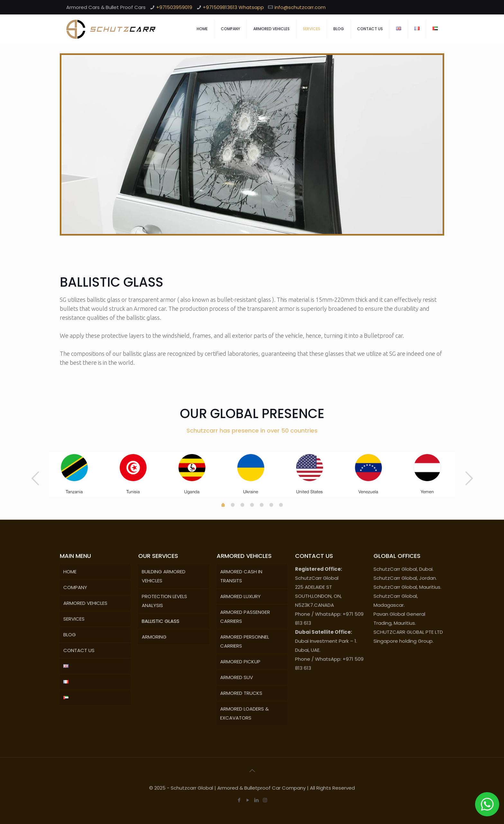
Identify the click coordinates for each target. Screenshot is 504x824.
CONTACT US (79, 650)
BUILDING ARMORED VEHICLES (164, 576)
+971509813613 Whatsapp (233, 7)
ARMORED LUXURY (240, 596)
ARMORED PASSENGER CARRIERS (245, 617)
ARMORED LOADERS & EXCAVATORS (244, 713)
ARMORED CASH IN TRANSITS (241, 576)
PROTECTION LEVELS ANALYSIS (164, 601)
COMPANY (75, 587)
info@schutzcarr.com (300, 7)
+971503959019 (174, 7)
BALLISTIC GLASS (161, 621)
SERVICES (74, 619)
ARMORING (154, 637)
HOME (70, 572)
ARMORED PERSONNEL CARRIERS (245, 641)
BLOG (70, 635)
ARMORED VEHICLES (85, 603)
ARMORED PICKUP (240, 662)
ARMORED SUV (237, 677)
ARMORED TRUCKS (241, 693)
